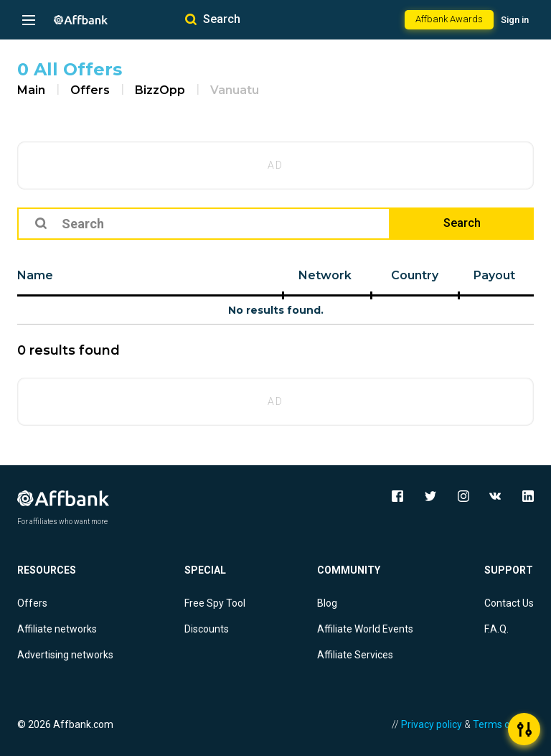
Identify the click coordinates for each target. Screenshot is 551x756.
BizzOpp (160, 90)
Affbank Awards (449, 19)
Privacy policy (432, 724)
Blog (327, 603)
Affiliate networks (57, 629)
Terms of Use (503, 724)
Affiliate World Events (365, 629)
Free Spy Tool (215, 603)
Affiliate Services (355, 655)
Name (35, 275)
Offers (90, 90)
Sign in (515, 20)
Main (31, 90)
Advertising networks (65, 655)
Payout (494, 275)
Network (325, 275)
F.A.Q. (496, 629)
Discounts (207, 629)
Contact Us (509, 603)
